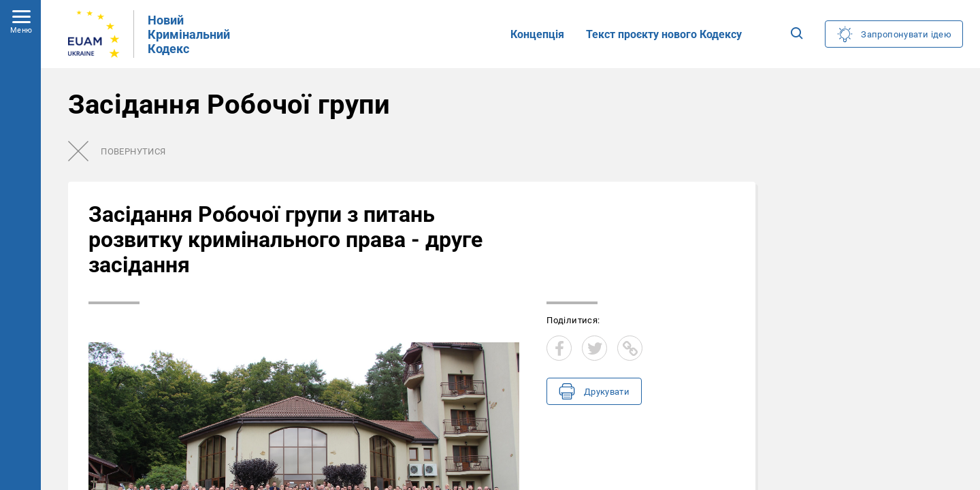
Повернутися (133, 151)
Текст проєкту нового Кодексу (664, 34)
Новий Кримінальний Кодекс (189, 34)
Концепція (537, 34)
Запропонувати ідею (906, 34)
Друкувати (607, 392)
